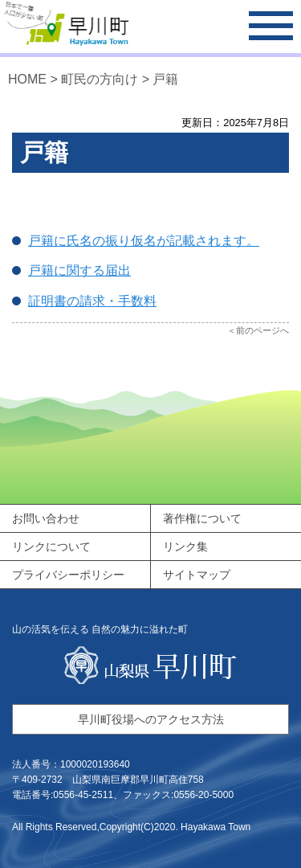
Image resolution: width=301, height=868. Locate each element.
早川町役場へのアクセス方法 (151, 719)
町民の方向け (100, 79)
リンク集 (185, 547)
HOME (27, 79)
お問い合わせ (46, 518)
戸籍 (165, 79)
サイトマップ (197, 575)
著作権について (202, 518)
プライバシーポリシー (68, 575)
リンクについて (51, 547)
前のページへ (262, 330)
